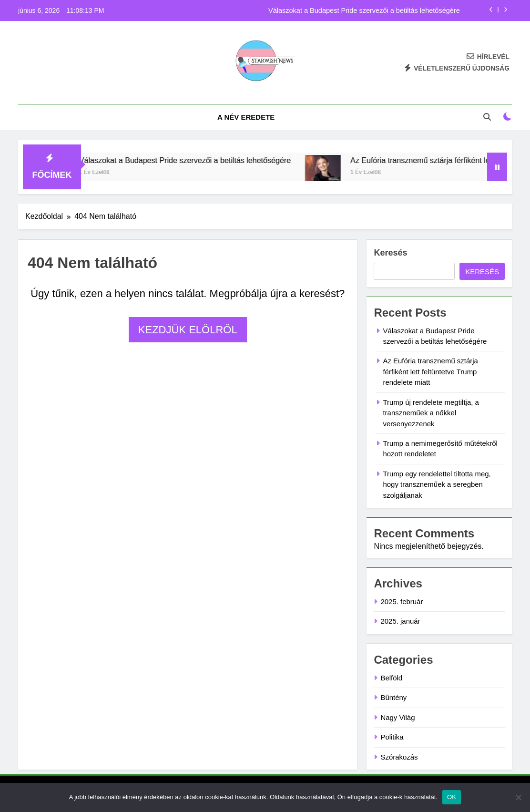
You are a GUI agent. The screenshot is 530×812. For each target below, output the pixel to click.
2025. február (402, 601)
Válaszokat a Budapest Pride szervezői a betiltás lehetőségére (364, 10)
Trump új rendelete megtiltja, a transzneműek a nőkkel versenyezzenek (431, 413)
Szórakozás (399, 757)
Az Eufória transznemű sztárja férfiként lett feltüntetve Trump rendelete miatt (430, 371)
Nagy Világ (397, 717)
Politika (392, 737)
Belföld (391, 678)
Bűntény (393, 697)
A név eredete (246, 117)
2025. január (400, 621)
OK (452, 797)
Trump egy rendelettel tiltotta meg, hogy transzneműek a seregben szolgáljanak (437, 484)
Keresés (390, 253)
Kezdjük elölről (188, 330)
